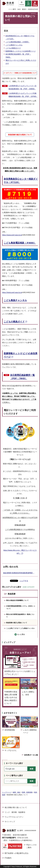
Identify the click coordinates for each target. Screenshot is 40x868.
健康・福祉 (17, 792)
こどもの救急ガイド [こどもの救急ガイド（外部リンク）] (14, 322)
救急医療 (12, 594)
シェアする (24, 581)
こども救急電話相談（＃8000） (18, 42)
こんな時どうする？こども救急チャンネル (20, 628)
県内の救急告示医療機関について (17, 600)
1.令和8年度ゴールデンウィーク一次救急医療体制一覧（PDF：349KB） (23, 87)
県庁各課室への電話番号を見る (17, 853)
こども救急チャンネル (14, 45)
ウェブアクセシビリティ (14, 817)
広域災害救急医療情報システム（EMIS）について (21, 607)
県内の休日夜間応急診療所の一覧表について (20, 616)
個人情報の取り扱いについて (16, 807)
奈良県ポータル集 (31, 755)
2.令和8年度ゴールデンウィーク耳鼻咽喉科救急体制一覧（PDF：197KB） (23, 95)
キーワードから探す (14, 763)
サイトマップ (10, 822)
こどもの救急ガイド (13, 48)
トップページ (7, 792)
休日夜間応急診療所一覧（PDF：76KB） (22, 377)
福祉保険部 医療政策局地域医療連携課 (19, 573)
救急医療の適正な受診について (17, 623)
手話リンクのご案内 (31, 846)
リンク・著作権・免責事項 (15, 812)
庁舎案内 (8, 858)
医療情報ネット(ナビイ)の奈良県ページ (21, 51)
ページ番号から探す (14, 776)
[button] (22, 3)
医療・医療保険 (27, 792)
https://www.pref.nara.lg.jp (12, 235)
